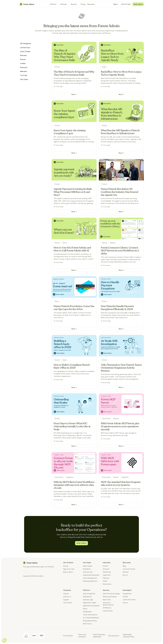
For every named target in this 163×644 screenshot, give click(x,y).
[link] (74, 94)
